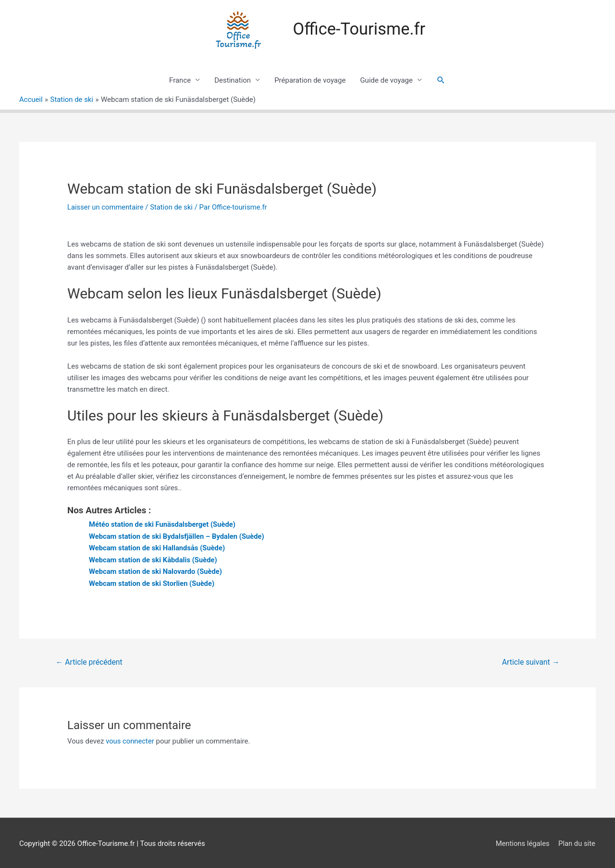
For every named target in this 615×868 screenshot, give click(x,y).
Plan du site (577, 842)
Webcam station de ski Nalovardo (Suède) (156, 570)
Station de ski (173, 207)
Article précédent (90, 661)
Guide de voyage (386, 80)
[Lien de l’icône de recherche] (441, 80)
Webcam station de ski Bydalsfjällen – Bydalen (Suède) (178, 536)
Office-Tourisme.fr (359, 29)
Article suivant (530, 661)
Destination (233, 80)
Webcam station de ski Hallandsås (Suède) (158, 547)
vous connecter (130, 740)
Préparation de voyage (310, 80)
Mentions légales (522, 842)
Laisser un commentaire (106, 207)
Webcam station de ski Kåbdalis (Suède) (154, 559)
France (180, 80)
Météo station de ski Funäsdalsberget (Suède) (163, 524)
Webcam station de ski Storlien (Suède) (153, 582)
